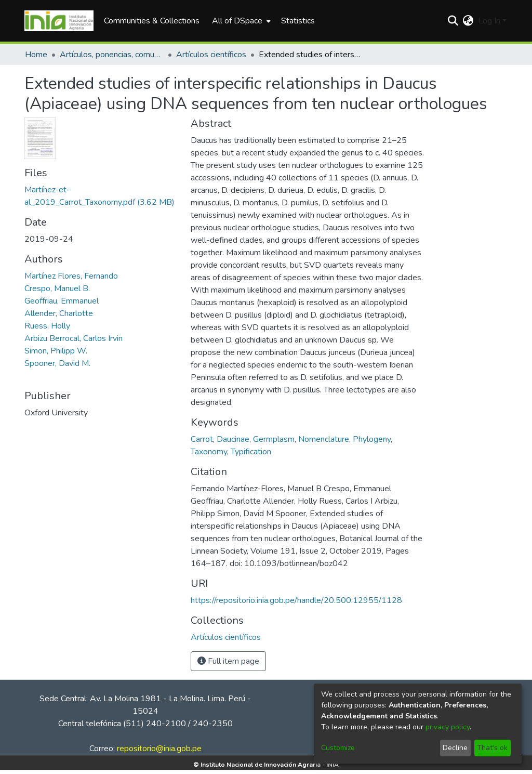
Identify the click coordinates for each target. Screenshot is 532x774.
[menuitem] (240, 21)
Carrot (202, 439)
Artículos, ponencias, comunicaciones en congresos (112, 55)
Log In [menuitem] (489, 21)
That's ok (492, 748)
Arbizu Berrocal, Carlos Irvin (74, 338)
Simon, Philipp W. (56, 351)
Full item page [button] (228, 661)
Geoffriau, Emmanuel (62, 301)
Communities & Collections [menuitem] (152, 21)
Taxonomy (209, 452)
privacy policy (448, 727)
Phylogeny (372, 439)
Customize (338, 748)
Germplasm (274, 439)
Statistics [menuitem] (298, 21)
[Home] (59, 21)
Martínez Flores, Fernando (71, 276)
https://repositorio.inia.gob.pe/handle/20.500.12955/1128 (296, 600)
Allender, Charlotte (59, 313)
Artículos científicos (211, 55)
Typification (251, 452)
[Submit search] (453, 21)
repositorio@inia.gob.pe (159, 749)
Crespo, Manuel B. (57, 288)
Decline (455, 748)
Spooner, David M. (57, 363)
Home (36, 55)
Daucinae (233, 439)
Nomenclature (324, 439)
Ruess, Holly (47, 326)
